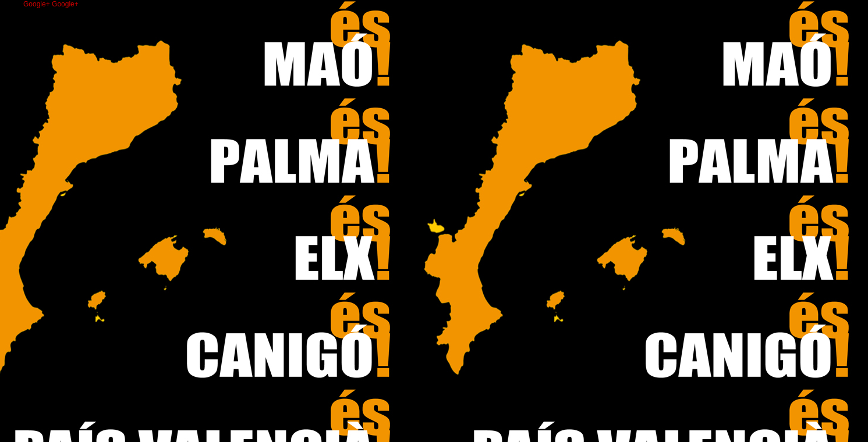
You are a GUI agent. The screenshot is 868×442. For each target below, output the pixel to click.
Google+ (38, 4)
